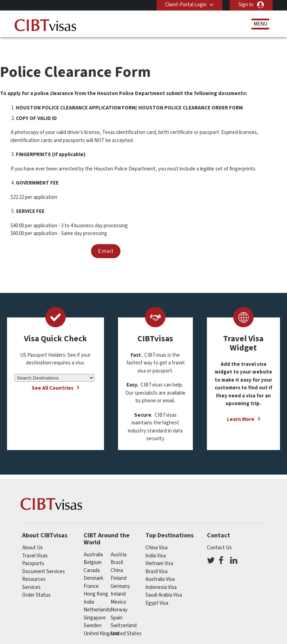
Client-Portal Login (186, 5)
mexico (118, 591)
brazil (117, 551)
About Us (32, 536)
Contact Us (219, 536)
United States (126, 622)
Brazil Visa (156, 560)
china (117, 559)
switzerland (124, 614)
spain (117, 606)
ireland (118, 582)
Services (31, 575)
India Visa (156, 544)
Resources (34, 568)
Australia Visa (160, 568)
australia (93, 543)
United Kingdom (101, 622)
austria (119, 543)
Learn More (241, 408)
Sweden (93, 614)
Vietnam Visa (159, 552)
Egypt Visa (157, 591)
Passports (33, 552)
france (91, 575)
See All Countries (53, 377)
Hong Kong (96, 582)
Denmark (93, 567)
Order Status (36, 583)
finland (119, 567)
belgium (93, 551)
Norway (119, 598)
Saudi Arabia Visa (164, 583)
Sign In (246, 5)
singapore (95, 606)
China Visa (156, 536)
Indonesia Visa (161, 575)
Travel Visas (35, 544)
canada (92, 559)
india (89, 591)
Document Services (44, 560)
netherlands (97, 598)
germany (120, 575)
